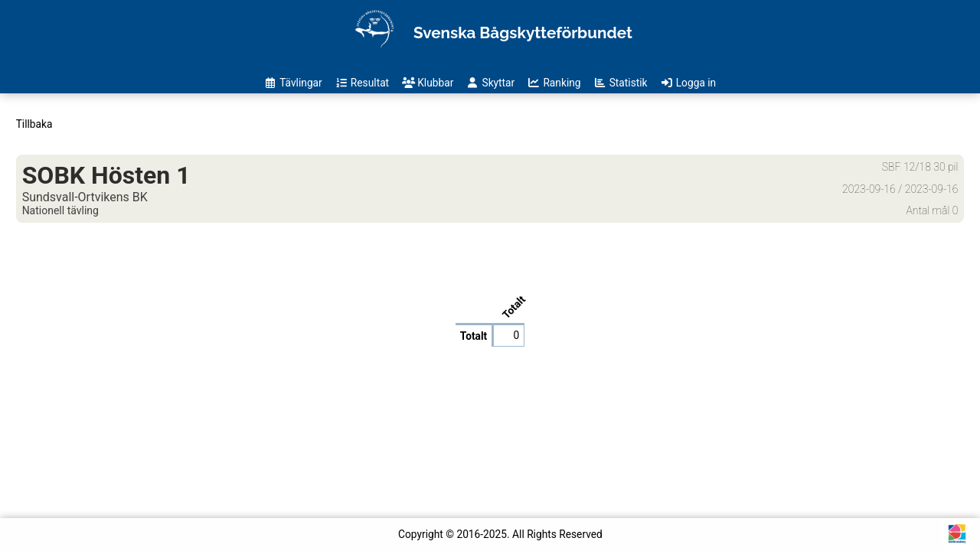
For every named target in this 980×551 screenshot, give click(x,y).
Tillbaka (34, 124)
